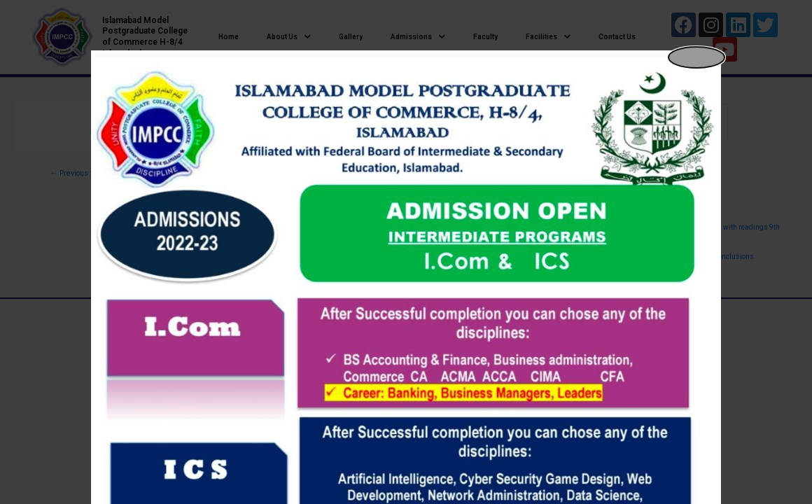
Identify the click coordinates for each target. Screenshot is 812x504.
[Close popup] (696, 57)
